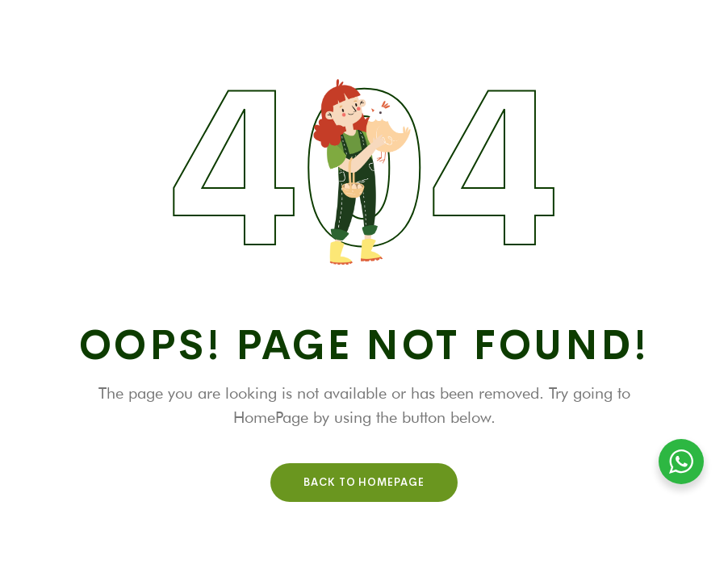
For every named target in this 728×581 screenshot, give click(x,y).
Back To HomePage (364, 482)
